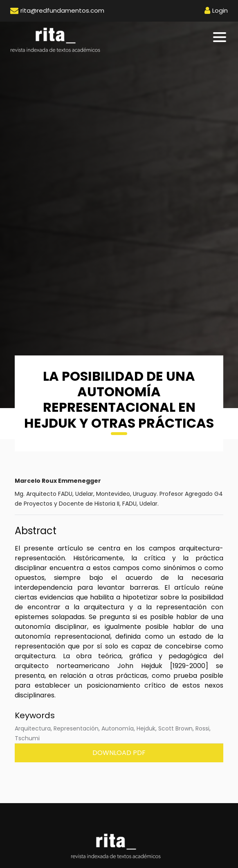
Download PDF (119, 753)
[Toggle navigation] (220, 37)
